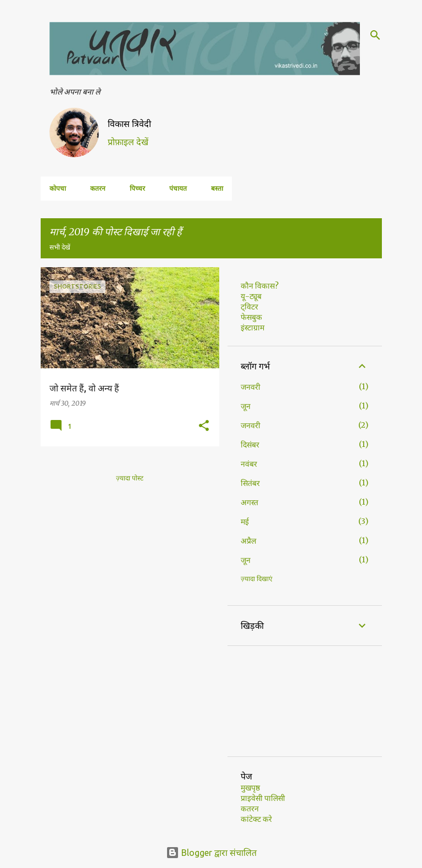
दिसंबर (250, 445)
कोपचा (58, 188)
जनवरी (251, 387)
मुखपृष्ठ (250, 788)
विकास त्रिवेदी (129, 124)
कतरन (98, 188)
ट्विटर (249, 307)
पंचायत (178, 188)
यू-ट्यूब (251, 296)
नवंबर (249, 464)
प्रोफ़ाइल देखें (128, 142)
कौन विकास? (260, 286)
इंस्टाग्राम (252, 328)
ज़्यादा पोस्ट (130, 478)
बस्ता (217, 188)
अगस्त (249, 502)
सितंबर (250, 483)
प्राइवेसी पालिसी (263, 798)
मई (245, 522)
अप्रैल (248, 541)
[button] (204, 426)
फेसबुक (251, 317)
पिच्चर (137, 188)
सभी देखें (60, 247)
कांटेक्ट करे (256, 819)
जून (246, 406)
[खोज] (375, 35)
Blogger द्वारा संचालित (211, 853)
